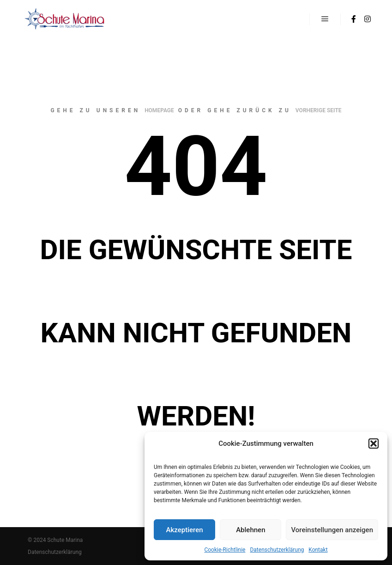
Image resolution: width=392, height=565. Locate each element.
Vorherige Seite (319, 110)
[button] (374, 443)
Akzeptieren (185, 530)
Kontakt (318, 550)
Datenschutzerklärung (277, 550)
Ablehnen (250, 530)
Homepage (159, 110)
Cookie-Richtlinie (225, 550)
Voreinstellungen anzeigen (332, 530)
